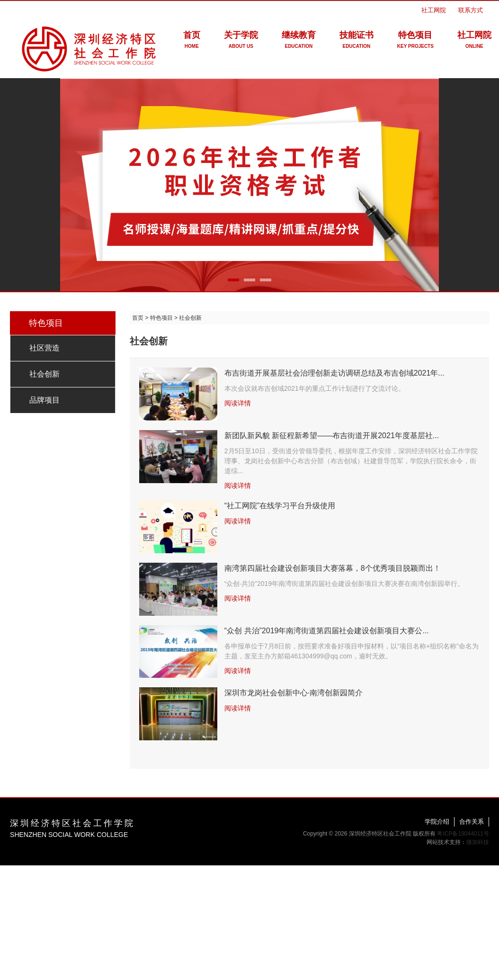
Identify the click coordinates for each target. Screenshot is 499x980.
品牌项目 (45, 400)
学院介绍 (437, 822)
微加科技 (478, 842)
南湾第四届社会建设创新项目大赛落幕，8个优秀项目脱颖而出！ (333, 568)
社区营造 (45, 348)
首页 (192, 41)
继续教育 (299, 41)
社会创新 (45, 374)
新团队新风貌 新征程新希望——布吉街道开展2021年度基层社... (332, 436)
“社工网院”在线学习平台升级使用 (280, 506)
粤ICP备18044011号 (463, 834)
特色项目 (415, 41)
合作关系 (472, 822)
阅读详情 (238, 403)
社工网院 (434, 10)
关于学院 (241, 41)
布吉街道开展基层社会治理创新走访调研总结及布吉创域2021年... (334, 373)
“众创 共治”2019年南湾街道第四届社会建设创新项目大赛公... (327, 631)
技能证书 (356, 41)
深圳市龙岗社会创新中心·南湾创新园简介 (294, 693)
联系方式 (471, 10)
